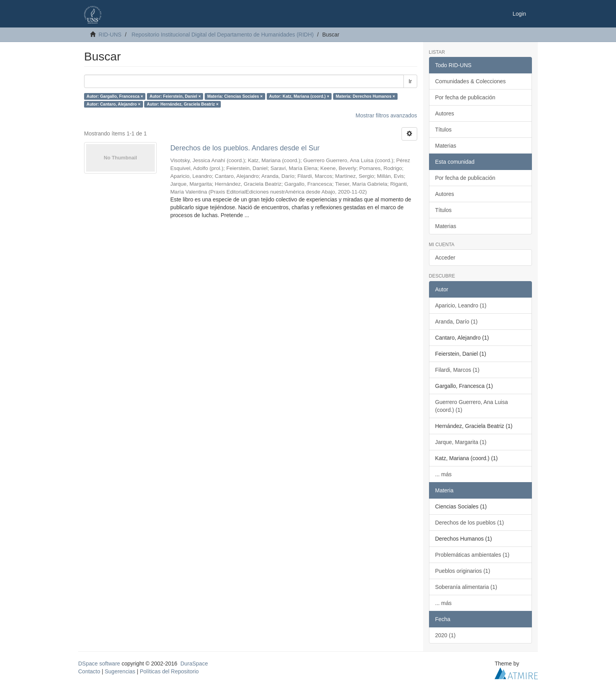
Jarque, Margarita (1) (461, 442)
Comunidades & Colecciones (471, 81)
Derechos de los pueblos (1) (470, 523)
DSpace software (99, 664)
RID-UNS (110, 35)
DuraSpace (194, 664)
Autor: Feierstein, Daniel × (175, 96)
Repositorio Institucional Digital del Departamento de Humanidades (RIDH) (223, 35)
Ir (410, 81)
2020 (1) (445, 635)
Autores (445, 113)
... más (444, 474)
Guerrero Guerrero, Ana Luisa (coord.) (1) (472, 406)
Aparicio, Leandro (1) (461, 305)
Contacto (89, 671)
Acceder (445, 258)
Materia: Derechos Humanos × (366, 96)
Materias (446, 146)
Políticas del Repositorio (169, 671)
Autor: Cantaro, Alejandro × (113, 104)
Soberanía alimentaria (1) (466, 587)
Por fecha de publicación (465, 97)
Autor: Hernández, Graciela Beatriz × (183, 104)
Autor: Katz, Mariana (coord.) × (299, 96)
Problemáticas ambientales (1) (472, 555)
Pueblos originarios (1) (463, 571)
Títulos (444, 130)
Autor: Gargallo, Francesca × (115, 96)
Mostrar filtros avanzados (386, 115)
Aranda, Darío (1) (456, 322)
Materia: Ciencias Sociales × (235, 96)
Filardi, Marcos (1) (457, 370)
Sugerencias (120, 671)
